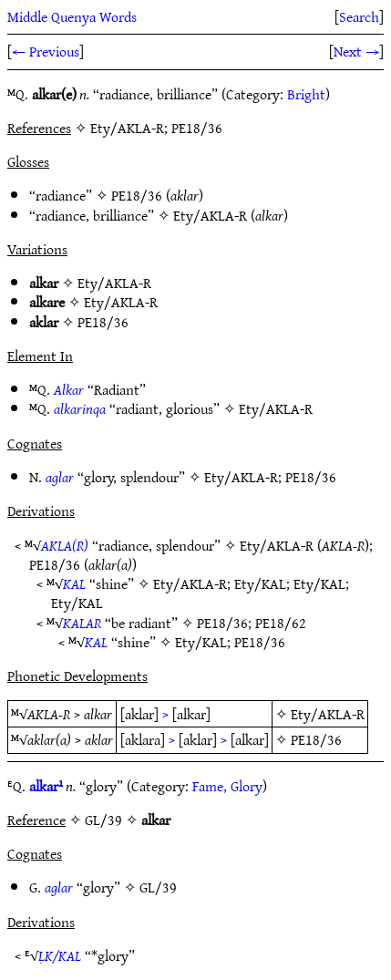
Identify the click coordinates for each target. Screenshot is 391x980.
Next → (356, 51)
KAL (74, 583)
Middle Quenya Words (72, 16)
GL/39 (158, 887)
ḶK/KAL (60, 955)
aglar (60, 477)
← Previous (46, 51)
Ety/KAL (260, 583)
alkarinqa (80, 408)
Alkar (69, 389)
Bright (306, 94)
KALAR (82, 623)
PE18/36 (137, 195)
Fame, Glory (227, 786)
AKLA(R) (65, 545)
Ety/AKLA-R (210, 215)
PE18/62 (281, 623)
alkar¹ (46, 786)
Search (359, 16)
